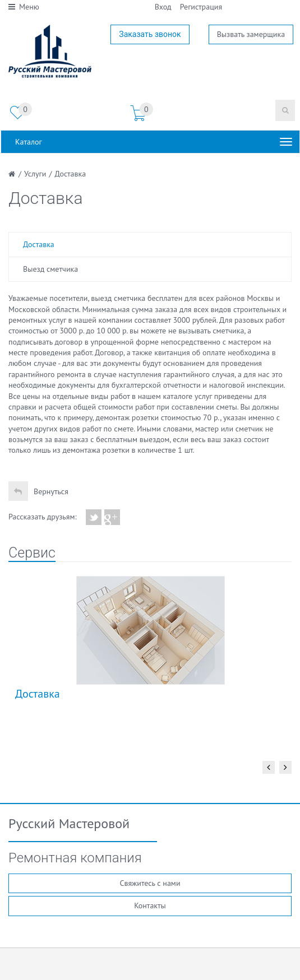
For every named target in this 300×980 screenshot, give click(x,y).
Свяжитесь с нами (150, 883)
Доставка (39, 244)
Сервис (32, 553)
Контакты (150, 905)
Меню (24, 7)
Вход (163, 7)
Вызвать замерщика (251, 34)
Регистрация (201, 7)
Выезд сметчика (50, 269)
